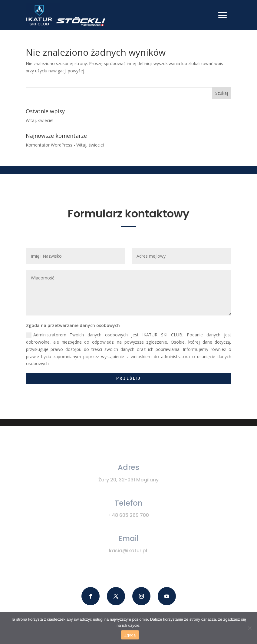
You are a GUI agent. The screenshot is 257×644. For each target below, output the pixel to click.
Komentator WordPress (49, 145)
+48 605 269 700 (128, 515)
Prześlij (129, 378)
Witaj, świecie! (40, 120)
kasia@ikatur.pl (128, 551)
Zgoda (130, 635)
